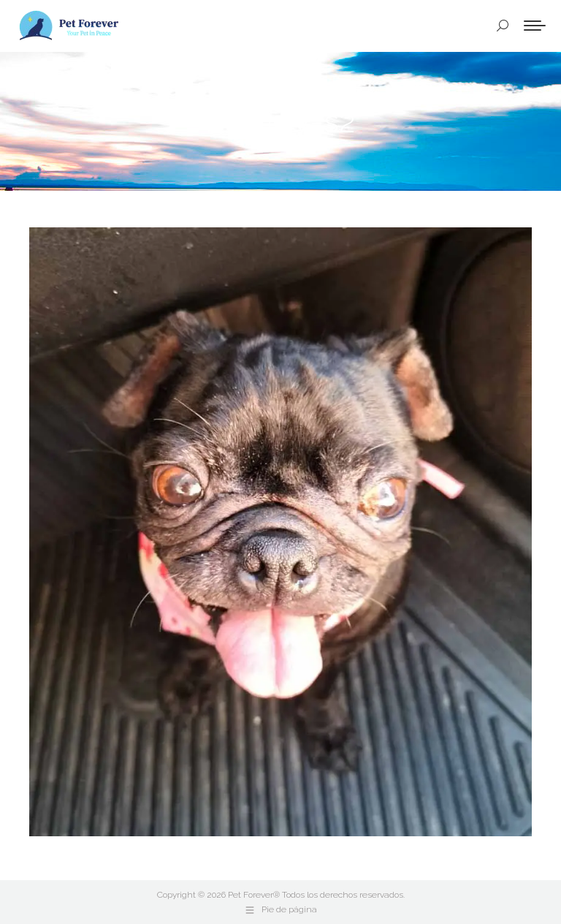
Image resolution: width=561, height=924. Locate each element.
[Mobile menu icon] (535, 26)
